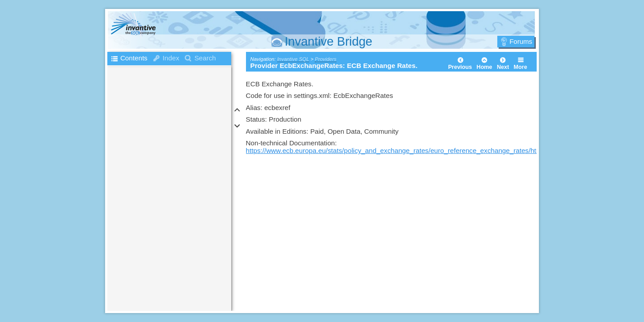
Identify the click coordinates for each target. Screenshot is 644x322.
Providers (326, 59)
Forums (521, 41)
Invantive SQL (293, 59)
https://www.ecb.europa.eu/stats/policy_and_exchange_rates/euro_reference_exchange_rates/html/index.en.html (416, 150)
